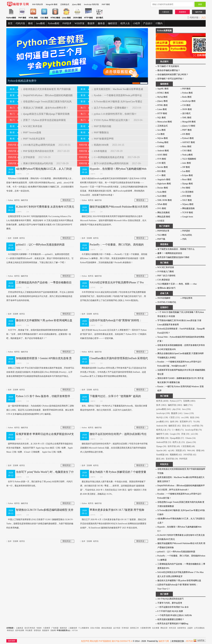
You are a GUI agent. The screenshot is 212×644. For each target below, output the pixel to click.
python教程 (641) (164, 409)
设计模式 (186, 113)
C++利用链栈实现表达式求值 (108, 155)
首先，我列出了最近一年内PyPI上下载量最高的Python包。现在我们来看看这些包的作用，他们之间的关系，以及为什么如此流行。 (114, 405)
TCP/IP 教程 (188, 213)
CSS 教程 (186, 105)
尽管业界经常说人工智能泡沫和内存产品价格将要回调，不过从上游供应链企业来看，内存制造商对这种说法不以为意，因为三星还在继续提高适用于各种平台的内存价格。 (40, 293)
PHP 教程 (186, 89)
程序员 (17, 198)
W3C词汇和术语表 (32, 124)
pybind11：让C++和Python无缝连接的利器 (40, 242)
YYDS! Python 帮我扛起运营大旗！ (111, 118)
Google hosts (188, 217)
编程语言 (113, 23)
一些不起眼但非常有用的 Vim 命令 (173, 607)
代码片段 (20, 23)
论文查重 (156, 628)
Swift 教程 (162, 196)
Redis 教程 (187, 97)
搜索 (200, 4)
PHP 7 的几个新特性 (166, 276)
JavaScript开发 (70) (193, 430)
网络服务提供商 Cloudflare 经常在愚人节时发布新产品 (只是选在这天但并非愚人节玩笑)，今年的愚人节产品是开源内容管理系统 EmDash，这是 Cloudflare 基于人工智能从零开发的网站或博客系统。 (113, 369)
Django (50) (161, 446)
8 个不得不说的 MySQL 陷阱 (170, 611)
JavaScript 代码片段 (91, 4)
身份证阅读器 (107, 628)
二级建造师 (73, 628)
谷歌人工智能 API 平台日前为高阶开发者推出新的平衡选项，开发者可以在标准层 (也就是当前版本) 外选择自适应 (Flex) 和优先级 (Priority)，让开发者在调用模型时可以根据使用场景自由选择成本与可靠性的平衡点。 (40, 369)
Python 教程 (187, 93)
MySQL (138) (162, 417)
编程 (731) (188, 405)
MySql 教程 (163, 97)
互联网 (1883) (189, 401)
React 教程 (187, 180)
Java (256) (186, 409)
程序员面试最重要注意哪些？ (171, 619)
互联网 (15, 236)
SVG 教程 (162, 208)
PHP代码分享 (163, 231)
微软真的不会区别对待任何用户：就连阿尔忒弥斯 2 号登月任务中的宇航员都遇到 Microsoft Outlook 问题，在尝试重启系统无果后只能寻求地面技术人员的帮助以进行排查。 (114, 445)
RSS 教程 (162, 171)
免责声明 (85, 641)
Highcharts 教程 (164, 184)
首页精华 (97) (186, 422)
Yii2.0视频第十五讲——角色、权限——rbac (177, 284)
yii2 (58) (194, 434)
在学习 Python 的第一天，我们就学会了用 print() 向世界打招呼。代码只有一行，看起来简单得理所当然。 (39, 481)
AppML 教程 (163, 89)
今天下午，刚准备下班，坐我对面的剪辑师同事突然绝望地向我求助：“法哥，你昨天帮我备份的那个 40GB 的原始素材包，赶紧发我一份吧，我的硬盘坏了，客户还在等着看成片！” (39, 331)
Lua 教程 (186, 171)
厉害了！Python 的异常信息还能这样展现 (43, 118)
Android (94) (162, 426)
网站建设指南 (188, 208)
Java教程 (40, 23)
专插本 (39, 628)
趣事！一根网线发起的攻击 (170, 253)
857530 (75, 630)
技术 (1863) (161, 405)
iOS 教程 (186, 134)
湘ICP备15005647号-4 (122, 641)
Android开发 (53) (164, 442)
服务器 (101, 23)
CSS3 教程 (187, 151)
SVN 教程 (162, 159)
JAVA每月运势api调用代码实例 (38, 142)
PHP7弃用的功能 (102, 124)
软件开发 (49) (174, 446)
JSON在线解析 (164, 298)
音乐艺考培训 (30, 628)
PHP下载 (161, 239)
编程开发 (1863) (175, 405)
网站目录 (164, 628)
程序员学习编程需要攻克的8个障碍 (173, 257)
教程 (30, 23)
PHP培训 (183, 459)
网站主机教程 (164, 213)
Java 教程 (162, 130)
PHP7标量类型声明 (103, 136)
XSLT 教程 (187, 200)
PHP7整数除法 (100, 130)
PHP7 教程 (106, 4)
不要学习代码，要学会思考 (170, 603)
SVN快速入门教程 (166, 272)
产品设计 (148, 23)
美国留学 (46, 630)
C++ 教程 (162, 175)
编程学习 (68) (162, 434)
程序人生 (125, 23)
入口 (203, 18)
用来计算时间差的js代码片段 (37, 161)
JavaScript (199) (163, 413)
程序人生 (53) (179, 442)
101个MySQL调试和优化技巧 (171, 599)
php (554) (177, 409)
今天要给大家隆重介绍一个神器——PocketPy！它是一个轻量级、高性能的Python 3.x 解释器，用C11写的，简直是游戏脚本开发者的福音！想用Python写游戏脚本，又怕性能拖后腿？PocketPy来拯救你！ (114, 255)
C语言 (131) (175, 417)
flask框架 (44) (162, 455)
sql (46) (171, 450)
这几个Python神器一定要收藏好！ (111, 105)
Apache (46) (161, 450)
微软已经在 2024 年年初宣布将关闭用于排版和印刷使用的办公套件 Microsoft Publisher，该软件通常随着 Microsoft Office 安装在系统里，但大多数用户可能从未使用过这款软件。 (113, 218)
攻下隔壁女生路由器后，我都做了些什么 (176, 249)
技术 (10, 236)
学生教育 (29, 630)
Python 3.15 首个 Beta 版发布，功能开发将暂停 (43, 394)
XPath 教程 (162, 204)
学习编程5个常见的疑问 (168, 66)
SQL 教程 (162, 118)
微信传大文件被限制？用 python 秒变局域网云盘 (44, 318)
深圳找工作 (134, 628)
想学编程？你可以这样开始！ (171, 79)
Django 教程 (188, 184)
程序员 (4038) (162, 401)
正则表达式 (65, 4)
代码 (184, 239)
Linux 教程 (162, 109)
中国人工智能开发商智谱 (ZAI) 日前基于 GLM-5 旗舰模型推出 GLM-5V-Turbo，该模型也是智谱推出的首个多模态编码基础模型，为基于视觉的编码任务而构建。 (40, 521)
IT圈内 (159, 23)
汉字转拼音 (28, 155)
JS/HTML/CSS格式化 (167, 302)
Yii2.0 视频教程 (189, 159)
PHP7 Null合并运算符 (33, 136)
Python (10, 198)
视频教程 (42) (176, 455)
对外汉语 (172, 628)
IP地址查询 (187, 298)
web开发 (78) (197, 426)
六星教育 (47, 628)
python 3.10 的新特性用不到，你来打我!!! (114, 111)
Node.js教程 (187, 155)
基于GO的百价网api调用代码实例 (110, 161)
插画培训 (63, 628)
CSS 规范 (162, 163)
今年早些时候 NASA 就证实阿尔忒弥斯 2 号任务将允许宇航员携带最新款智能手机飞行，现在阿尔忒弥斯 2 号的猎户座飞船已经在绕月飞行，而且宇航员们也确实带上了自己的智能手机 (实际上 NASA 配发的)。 (113, 293)
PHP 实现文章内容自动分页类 (38, 149)
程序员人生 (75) (163, 430)
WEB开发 (79, 23)
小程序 (136, 23)
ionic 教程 (187, 163)
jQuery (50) (191, 442)
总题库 (190, 628)
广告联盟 (55, 628)
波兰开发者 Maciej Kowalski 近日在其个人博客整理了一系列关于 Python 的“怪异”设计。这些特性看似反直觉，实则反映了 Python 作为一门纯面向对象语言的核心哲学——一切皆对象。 (113, 331)
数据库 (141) (177, 413)
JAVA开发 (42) (190, 455)
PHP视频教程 (105, 641)
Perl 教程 (186, 188)
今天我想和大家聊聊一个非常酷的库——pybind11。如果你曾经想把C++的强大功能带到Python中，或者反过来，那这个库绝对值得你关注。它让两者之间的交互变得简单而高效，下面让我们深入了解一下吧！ (40, 255)
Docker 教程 (163, 188)
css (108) (185, 417)
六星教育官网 (145, 628)
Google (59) (175, 434)
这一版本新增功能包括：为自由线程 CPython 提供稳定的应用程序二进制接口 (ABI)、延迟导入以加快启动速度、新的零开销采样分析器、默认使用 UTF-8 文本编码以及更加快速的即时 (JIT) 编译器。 (40, 407)
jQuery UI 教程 (189, 126)
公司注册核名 (199, 628)
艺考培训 (125, 628)
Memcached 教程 (165, 122)
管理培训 (37, 630)
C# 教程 (161, 146)
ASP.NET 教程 (189, 142)
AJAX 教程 (162, 155)
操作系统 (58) (162, 438)
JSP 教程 (186, 167)
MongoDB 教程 (52, 4)
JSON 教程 (187, 109)
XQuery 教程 (188, 204)
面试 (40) (160, 459)
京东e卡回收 (95, 628)
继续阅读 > (67, 198)
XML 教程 (187, 118)
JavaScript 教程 (189, 101)
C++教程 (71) (178, 430)
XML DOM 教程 (165, 200)
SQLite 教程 (163, 138)
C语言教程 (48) (188, 446)
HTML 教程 (163, 105)
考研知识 (10, 630)
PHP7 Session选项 (31, 130)
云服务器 (20, 628)
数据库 (91, 23)
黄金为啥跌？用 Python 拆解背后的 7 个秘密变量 (118, 469)
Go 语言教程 (188, 192)
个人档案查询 (84, 628)
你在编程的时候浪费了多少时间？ (173, 75)
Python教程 (54, 23)
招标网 (53, 630)
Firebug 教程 (163, 142)
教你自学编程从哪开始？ (169, 70)
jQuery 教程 (77, 4)
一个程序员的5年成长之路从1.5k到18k (175, 615)
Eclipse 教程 (188, 175)
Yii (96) (197, 422)
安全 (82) (186, 426)
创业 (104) (195, 417)
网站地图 (94, 641)
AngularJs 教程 (164, 180)
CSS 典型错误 (164, 280)
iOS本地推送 (100, 149)
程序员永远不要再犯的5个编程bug (173, 624)
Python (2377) (176, 401)
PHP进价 (186, 231)
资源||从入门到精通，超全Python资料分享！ (45, 105)
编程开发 (24, 198)
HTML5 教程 (163, 93)
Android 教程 (163, 151)
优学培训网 (20, 630)
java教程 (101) (162, 422)
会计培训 (117, 628)
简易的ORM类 (101, 142)
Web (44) (191, 450)
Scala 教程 (162, 192)
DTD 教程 (187, 196)
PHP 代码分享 (38, 4)
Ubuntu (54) (190, 438)
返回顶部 (12, 641)
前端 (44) (200, 450)
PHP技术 (67, 23)
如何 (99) (174, 422)
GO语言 (161, 221)
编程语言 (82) (175, 426)
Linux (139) (189, 413)
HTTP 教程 (162, 113)
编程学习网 (164, 641)
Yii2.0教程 (162, 235)
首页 (10, 23)
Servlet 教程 (163, 167)
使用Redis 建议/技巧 (166, 288)
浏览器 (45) (181, 450)
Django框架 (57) (177, 438)
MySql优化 (187, 235)
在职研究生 (182, 628)
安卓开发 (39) (172, 459)
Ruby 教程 (187, 146)
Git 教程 (161, 134)
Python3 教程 (188, 138)
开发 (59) (185, 434)
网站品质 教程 (164, 217)
